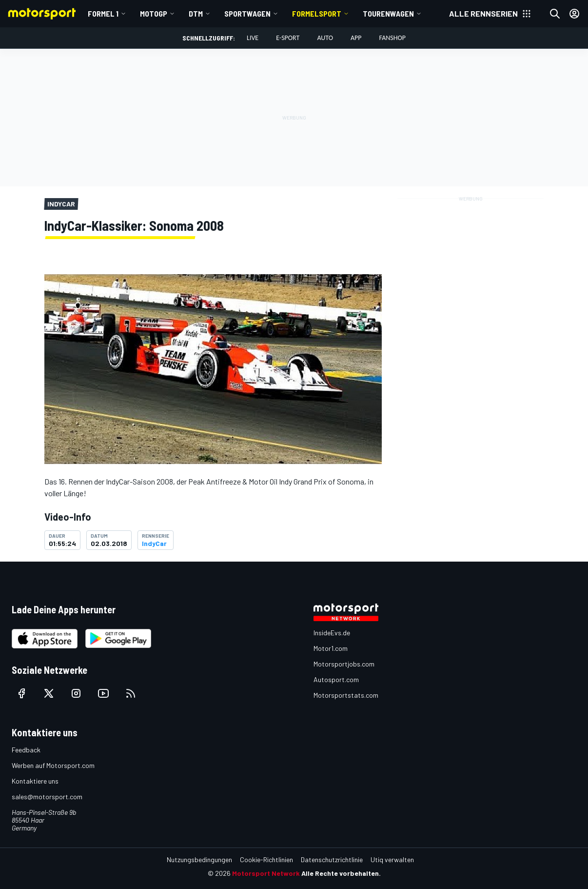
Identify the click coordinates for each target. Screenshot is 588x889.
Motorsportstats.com (346, 695)
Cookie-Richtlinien (266, 859)
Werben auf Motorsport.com (53, 765)
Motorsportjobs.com (344, 664)
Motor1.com (331, 648)
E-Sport (288, 38)
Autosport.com (336, 679)
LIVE (253, 38)
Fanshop (392, 38)
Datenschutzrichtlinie (332, 859)
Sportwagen (247, 13)
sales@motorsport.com (47, 797)
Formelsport (317, 13)
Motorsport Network (266, 873)
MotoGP (154, 13)
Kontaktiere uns (35, 781)
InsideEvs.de (332, 633)
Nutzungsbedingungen (199, 859)
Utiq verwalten (392, 859)
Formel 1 (103, 13)
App (356, 38)
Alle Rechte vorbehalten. (341, 873)
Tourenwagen (388, 13)
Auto (325, 38)
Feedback (26, 750)
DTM (196, 13)
